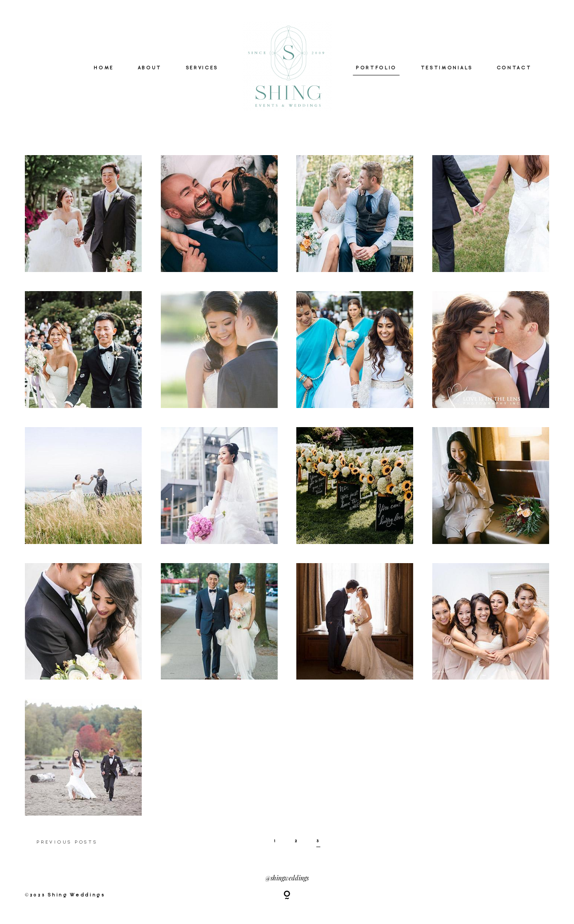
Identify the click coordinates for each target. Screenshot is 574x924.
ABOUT (150, 68)
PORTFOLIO (376, 68)
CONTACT (514, 68)
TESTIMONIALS (447, 68)
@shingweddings (287, 878)
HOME (104, 68)
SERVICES (202, 68)
